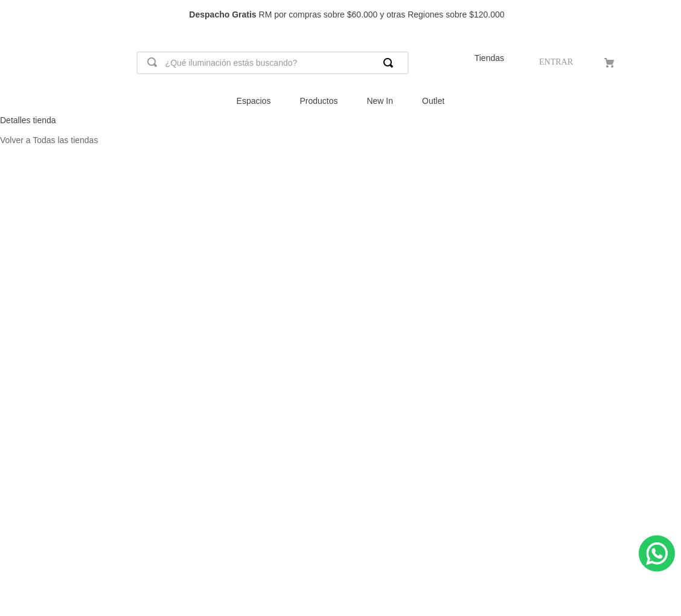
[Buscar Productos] (391, 63)
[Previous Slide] (15, 15)
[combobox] (273, 63)
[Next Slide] (666, 15)
